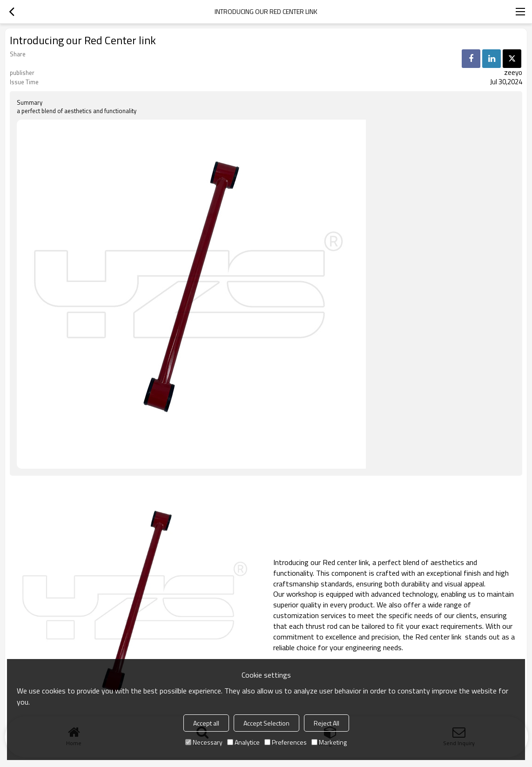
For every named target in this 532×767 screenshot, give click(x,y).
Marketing (329, 742)
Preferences (286, 742)
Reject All (327, 723)
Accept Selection (266, 723)
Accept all (206, 723)
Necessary (204, 742)
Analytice (243, 742)
